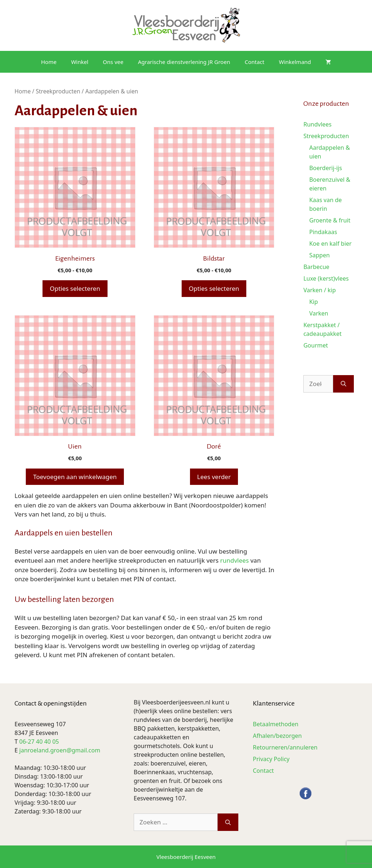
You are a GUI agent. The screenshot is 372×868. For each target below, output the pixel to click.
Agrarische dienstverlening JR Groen (184, 62)
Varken (319, 313)
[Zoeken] (343, 384)
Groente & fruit (330, 220)
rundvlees (234, 560)
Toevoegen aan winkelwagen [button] (75, 477)
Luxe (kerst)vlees (326, 278)
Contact (254, 62)
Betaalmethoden (276, 724)
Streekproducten (58, 91)
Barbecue (316, 267)
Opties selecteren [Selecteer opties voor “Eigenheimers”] (75, 288)
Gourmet (316, 345)
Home (49, 62)
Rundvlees (318, 124)
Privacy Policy (271, 759)
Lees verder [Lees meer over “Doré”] (214, 477)
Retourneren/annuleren (285, 747)
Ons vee (113, 62)
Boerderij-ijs (325, 168)
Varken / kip (320, 290)
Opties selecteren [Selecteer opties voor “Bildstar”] (214, 288)
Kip (314, 302)
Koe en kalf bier (330, 244)
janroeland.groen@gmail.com (60, 750)
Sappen (319, 255)
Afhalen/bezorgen (277, 736)
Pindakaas (323, 232)
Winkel (80, 62)
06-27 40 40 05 (39, 742)
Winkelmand (295, 62)
